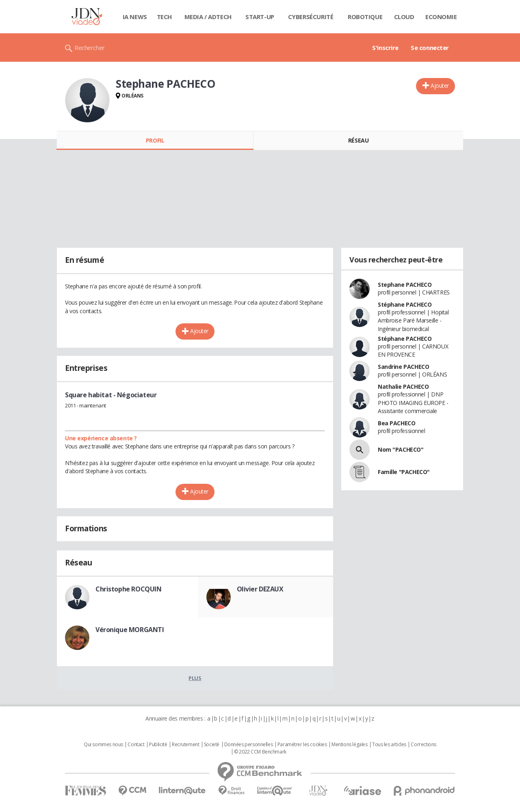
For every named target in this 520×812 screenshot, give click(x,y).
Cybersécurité (311, 17)
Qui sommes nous (103, 745)
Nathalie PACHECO (403, 387)
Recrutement (185, 745)
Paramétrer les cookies (302, 745)
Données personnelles (249, 745)
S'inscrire (385, 48)
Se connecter (430, 48)
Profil (155, 140)
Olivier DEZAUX (260, 589)
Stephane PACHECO (405, 285)
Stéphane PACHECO (405, 304)
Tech (164, 17)
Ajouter (440, 86)
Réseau (358, 140)
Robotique (365, 17)
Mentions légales (349, 745)
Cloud (404, 17)
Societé (212, 745)
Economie (441, 17)
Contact (136, 745)
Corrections (423, 745)
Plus (195, 678)
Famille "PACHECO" (404, 472)
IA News (135, 17)
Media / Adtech (208, 17)
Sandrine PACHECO (403, 367)
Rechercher (90, 48)
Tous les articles (389, 745)
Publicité (158, 745)
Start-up (260, 17)
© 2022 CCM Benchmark (260, 752)
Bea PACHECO (396, 423)
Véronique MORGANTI (130, 630)
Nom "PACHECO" (401, 449)
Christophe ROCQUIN (128, 589)
